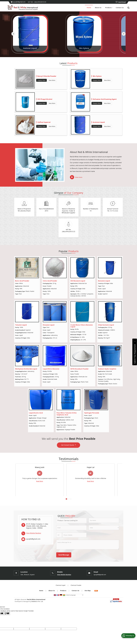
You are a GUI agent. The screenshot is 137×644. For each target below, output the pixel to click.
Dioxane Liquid (49, 325)
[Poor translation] (7, 620)
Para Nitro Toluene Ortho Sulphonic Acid (67, 414)
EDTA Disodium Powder (79, 369)
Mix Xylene (106, 48)
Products (109, 8)
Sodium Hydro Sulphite (107, 369)
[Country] (104, 534)
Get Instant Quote (68, 445)
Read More (32, 483)
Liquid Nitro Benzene (51, 369)
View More (52, 80)
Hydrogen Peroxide (92, 413)
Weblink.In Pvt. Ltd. (37, 608)
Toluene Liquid (21, 325)
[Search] (128, 7)
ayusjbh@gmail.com (19, 2)
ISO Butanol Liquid (78, 281)
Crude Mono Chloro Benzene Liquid (82, 326)
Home (89, 8)
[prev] (13, 34)
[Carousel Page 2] (68, 506)
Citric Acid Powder (50, 281)
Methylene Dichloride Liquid (26, 369)
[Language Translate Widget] (75, 602)
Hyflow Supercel (44, 122)
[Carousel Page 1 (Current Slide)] (66, 506)
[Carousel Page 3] (71, 506)
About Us (98, 8)
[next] (124, 34)
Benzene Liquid (104, 281)
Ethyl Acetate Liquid (106, 325)
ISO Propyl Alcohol (45, 99)
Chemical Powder (76, 592)
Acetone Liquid (68, 48)
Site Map (88, 597)
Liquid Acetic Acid (29, 48)
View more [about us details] (79, 177)
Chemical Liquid (60, 592)
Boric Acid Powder (22, 281)
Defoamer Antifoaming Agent (105, 99)
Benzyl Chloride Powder (47, 76)
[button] (34, 540)
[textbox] (71, 527)
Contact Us (120, 8)
